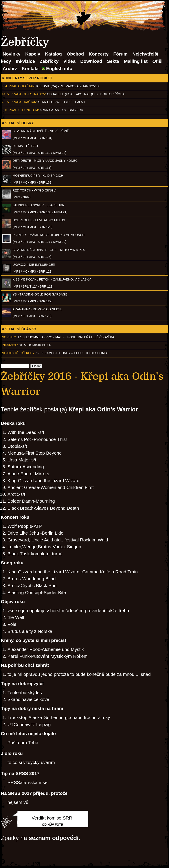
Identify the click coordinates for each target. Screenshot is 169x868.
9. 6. (5, 110)
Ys (64, 110)
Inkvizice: (10, 345)
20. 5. (6, 102)
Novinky (12, 54)
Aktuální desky (18, 123)
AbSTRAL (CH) (87, 94)
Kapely (33, 54)
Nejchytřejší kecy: (19, 353)
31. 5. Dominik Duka (35, 345)
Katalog (53, 54)
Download (91, 61)
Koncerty (99, 54)
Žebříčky (49, 61)
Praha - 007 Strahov (28, 94)
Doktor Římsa (112, 94)
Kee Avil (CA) (47, 86)
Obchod (75, 54)
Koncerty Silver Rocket (27, 78)
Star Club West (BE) (55, 102)
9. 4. (5, 86)
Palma (80, 102)
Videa (69, 61)
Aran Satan (49, 110)
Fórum (120, 54)
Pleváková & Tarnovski (80, 86)
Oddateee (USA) (60, 94)
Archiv (10, 68)
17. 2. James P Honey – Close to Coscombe (73, 353)
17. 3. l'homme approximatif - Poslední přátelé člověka (66, 337)
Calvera (76, 110)
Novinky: (9, 337)
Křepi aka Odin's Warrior (103, 409)
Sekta (113, 61)
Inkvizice (25, 61)
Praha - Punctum (23, 110)
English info (59, 68)
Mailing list (136, 61)
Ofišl (157, 61)
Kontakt (30, 68)
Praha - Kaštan (22, 86)
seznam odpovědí (54, 838)
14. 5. (6, 94)
